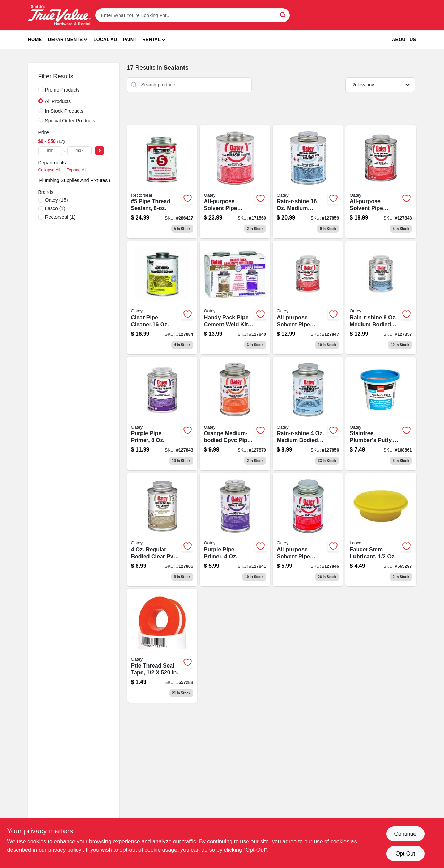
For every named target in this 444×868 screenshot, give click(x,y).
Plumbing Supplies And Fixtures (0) (77, 180)
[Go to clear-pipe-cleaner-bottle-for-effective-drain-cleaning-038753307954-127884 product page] (162, 298)
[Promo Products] (41, 89)
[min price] (50, 151)
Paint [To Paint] (130, 39)
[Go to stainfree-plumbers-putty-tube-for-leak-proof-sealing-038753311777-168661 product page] (381, 414)
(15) (57, 200)
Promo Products (62, 90)
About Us (404, 39)
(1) (55, 208)
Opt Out (405, 854)
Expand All (76, 170)
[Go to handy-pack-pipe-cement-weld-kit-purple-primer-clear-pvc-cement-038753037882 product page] (235, 298)
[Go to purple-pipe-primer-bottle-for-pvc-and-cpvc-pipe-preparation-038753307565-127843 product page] (162, 414)
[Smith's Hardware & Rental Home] (59, 15)
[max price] (79, 151)
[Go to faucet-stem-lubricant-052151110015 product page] (381, 530)
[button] (154, 40)
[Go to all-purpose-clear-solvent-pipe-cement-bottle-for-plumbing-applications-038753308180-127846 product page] (308, 530)
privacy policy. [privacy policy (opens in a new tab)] (65, 850)
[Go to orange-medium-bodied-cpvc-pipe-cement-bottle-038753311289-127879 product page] (235, 414)
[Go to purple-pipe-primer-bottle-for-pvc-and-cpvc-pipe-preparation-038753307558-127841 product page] (235, 530)
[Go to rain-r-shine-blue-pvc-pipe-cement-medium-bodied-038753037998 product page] (308, 414)
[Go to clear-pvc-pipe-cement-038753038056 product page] (162, 530)
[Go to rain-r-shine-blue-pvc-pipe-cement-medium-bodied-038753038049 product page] (308, 182)
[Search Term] (193, 15)
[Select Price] (100, 151)
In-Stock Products (64, 111)
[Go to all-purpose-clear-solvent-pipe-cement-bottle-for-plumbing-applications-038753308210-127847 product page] (308, 298)
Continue (405, 834)
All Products (58, 101)
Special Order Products (70, 121)
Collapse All (49, 170)
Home (35, 39)
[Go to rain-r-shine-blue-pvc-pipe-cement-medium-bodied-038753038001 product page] (381, 298)
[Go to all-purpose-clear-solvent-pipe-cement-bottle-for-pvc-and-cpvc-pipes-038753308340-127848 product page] (381, 182)
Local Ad (105, 39)
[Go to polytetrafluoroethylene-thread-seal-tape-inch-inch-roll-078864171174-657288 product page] (162, 646)
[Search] (283, 15)
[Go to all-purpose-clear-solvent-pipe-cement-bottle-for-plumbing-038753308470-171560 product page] (235, 182)
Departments (65, 39)
